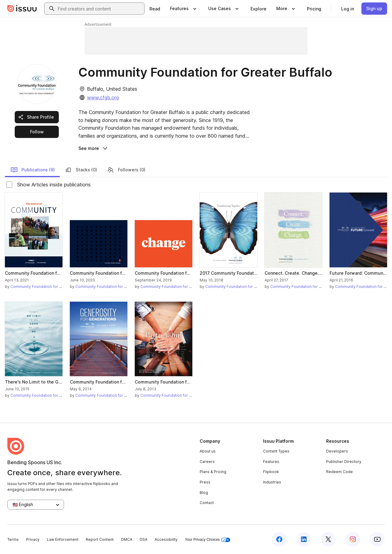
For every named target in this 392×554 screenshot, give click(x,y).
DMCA (127, 539)
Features (271, 462)
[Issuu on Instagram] (353, 539)
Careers (207, 462)
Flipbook (271, 472)
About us (208, 451)
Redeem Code (339, 472)
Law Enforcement (63, 539)
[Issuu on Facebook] (279, 539)
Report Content (100, 539)
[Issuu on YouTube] (377, 539)
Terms (13, 539)
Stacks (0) (81, 170)
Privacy (33, 539)
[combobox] (100, 9)
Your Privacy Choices (208, 540)
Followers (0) (126, 170)
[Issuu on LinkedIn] (304, 539)
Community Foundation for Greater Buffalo (49, 287)
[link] (155, 9)
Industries (272, 482)
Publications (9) (33, 170)
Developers (337, 451)
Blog (204, 493)
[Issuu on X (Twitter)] (328, 539)
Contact (207, 503)
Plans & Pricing (213, 472)
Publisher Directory (344, 462)
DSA (143, 539)
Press (205, 482)
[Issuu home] (22, 9)
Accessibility (166, 539)
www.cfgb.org (103, 97)
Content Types (276, 451)
